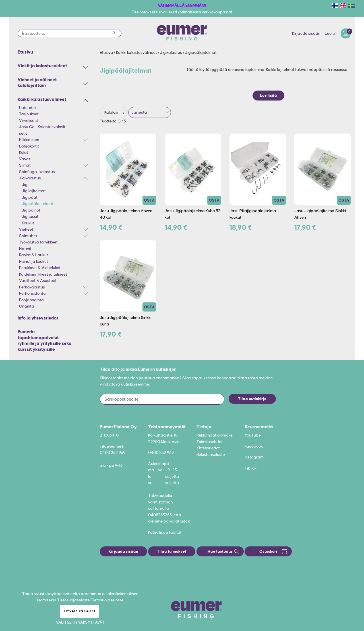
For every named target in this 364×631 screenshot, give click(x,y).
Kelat (24, 152)
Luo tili (331, 33)
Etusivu (107, 52)
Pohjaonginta (31, 300)
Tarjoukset (29, 114)
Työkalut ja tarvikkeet (38, 242)
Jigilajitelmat (34, 191)
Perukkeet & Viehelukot (40, 268)
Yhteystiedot (208, 448)
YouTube (253, 435)
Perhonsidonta (32, 293)
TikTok (251, 468)
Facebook (254, 446)
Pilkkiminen (29, 140)
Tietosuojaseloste (107, 600)
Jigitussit (30, 216)
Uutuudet (28, 108)
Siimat (25, 165)
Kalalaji (111, 112)
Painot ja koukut (34, 261)
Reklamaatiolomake (215, 435)
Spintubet (28, 236)
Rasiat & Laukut (34, 255)
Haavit (25, 249)
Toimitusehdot (210, 442)
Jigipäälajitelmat (38, 204)
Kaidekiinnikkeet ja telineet (43, 274)
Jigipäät (30, 197)
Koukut (28, 223)
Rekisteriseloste (211, 454)
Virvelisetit (29, 120)
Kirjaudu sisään (306, 33)
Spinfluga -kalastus (37, 172)
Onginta (27, 306)
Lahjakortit (29, 146)
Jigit (26, 185)
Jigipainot (31, 210)
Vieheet (26, 229)
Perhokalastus (32, 287)
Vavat (25, 159)
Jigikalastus (30, 178)
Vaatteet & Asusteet (38, 280)
